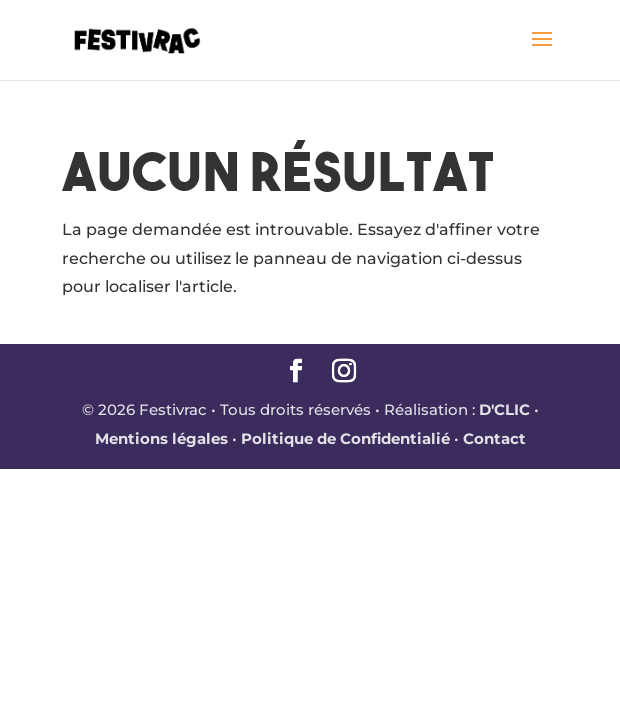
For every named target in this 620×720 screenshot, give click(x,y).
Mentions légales (161, 438)
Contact (494, 438)
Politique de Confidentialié (345, 438)
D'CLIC (504, 409)
